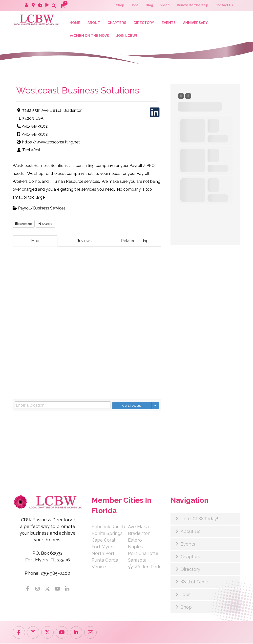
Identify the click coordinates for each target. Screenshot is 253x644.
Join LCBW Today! (199, 519)
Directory (190, 570)
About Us (190, 532)
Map (35, 241)
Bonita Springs (107, 534)
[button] (54, 5)
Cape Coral (103, 540)
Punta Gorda (105, 561)
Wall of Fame (194, 582)
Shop (186, 608)
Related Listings (136, 241)
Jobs (186, 595)
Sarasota (137, 561)
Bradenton (139, 534)
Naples (136, 547)
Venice (99, 567)
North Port (103, 554)
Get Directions (132, 406)
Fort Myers (103, 547)
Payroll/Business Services (39, 209)
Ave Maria (138, 527)
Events (188, 544)
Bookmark (24, 225)
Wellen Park (144, 567)
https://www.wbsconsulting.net (51, 143)
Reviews (84, 241)
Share (45, 225)
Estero (135, 540)
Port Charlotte (143, 554)
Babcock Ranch (108, 527)
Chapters (190, 557)
